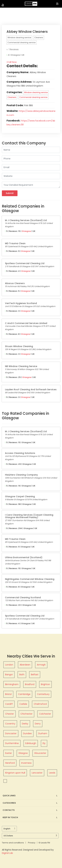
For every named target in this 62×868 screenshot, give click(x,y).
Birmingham (12, 684)
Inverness (26, 763)
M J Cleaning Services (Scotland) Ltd (26, 220)
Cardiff (9, 704)
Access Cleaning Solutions (20, 453)
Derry (38, 724)
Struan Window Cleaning (19, 346)
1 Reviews (13, 49)
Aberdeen (25, 665)
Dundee (27, 733)
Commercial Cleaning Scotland (23, 597)
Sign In (58, 4)
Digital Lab (7, 853)
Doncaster (11, 733)
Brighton (45, 684)
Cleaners (39, 37)
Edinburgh (31, 743)
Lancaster (37, 773)
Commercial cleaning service (22, 42)
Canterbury (43, 694)
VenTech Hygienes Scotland (21, 303)
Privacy (32, 843)
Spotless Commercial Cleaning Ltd (25, 263)
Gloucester (40, 753)
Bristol (8, 694)
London (9, 665)
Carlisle (23, 704)
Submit (10, 193)
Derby (25, 724)
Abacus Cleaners (15, 283)
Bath (22, 675)
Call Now (12, 62)
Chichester (26, 714)
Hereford (10, 763)
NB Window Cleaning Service (21, 366)
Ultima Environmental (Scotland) (24, 557)
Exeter (9, 753)
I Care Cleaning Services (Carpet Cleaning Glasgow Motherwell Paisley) (29, 516)
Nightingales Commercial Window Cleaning (30, 579)
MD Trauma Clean (15, 243)
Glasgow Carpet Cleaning (20, 496)
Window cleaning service (19, 37)
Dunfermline (12, 743)
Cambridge (24, 694)
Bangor (9, 675)
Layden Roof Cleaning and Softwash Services (31, 389)
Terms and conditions (13, 843)
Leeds (52, 773)
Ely (44, 743)
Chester (10, 714)
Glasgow (26, 231)
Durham (43, 733)
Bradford (30, 684)
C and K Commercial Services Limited (26, 323)
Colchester (45, 714)
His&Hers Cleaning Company (21, 475)
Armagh (41, 665)
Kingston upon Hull (15, 773)
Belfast (35, 675)
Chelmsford (40, 704)
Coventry (10, 724)
